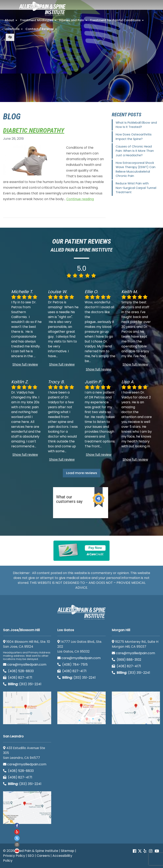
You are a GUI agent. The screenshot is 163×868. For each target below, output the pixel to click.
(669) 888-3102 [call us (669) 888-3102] (127, 660)
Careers (43, 856)
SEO (31, 856)
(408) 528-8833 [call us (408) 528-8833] (18, 671)
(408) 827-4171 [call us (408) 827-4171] (18, 678)
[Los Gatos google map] (81, 708)
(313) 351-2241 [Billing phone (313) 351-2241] (22, 684)
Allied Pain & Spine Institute (37, 851)
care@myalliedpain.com (25, 665)
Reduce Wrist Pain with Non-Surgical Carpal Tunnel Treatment (136, 188)
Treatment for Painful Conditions (117, 21)
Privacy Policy (14, 856)
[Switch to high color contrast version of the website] (10, 37)
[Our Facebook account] (135, 851)
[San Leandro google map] (27, 808)
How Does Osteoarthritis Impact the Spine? (134, 137)
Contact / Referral (42, 30)
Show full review (25, 364)
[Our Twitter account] (140, 851)
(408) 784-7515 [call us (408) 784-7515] (73, 665)
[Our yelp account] (145, 851)
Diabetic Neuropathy (34, 130)
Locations (14, 30)
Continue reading (80, 199)
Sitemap (68, 851)
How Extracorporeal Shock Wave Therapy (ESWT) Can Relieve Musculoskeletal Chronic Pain (136, 169)
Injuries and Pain (74, 21)
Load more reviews (82, 473)
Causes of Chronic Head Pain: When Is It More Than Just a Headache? (135, 151)
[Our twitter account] (17, 838)
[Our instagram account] (151, 851)
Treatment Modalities (39, 21)
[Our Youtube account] (157, 851)
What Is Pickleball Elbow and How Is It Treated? (136, 125)
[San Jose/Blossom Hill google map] (27, 708)
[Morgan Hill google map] (136, 708)
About (11, 21)
